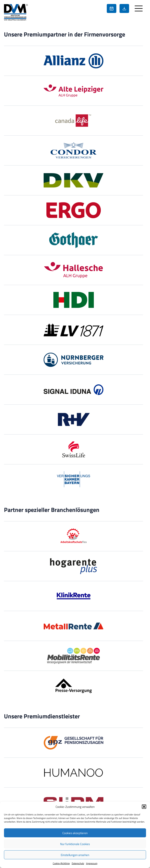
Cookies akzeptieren (75, 833)
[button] (144, 807)
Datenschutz (78, 863)
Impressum (92, 863)
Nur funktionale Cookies (75, 844)
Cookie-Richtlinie (61, 863)
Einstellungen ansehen (75, 855)
